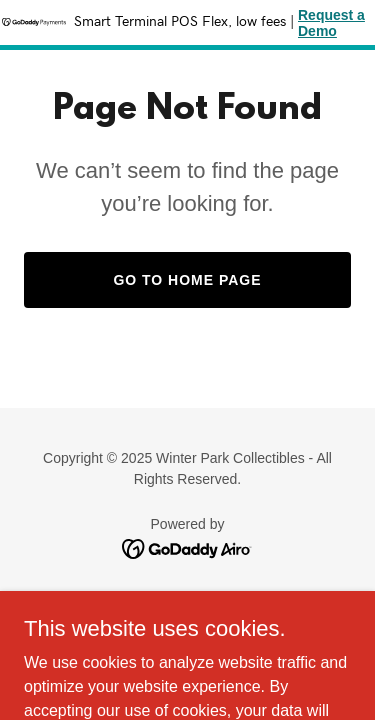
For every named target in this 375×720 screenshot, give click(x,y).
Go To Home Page (187, 280)
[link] (187, 547)
